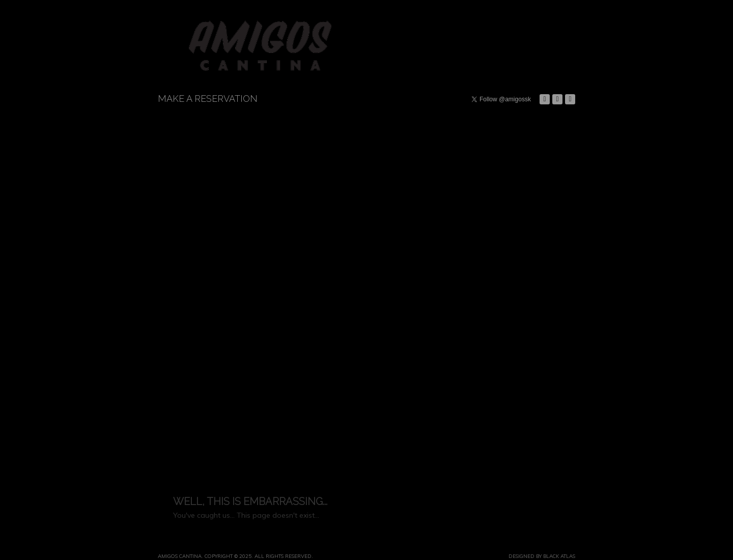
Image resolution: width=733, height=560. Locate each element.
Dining (418, 20)
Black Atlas (559, 556)
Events (418, 58)
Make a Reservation (208, 99)
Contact (525, 69)
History (525, 29)
